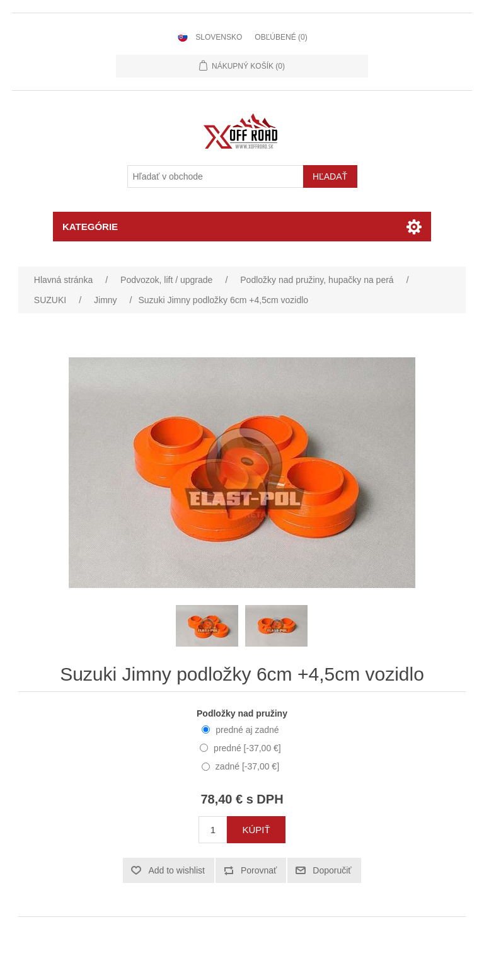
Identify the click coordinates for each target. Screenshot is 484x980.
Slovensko (219, 37)
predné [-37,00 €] (247, 748)
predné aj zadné (247, 730)
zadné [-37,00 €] (247, 766)
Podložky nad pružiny (242, 713)
